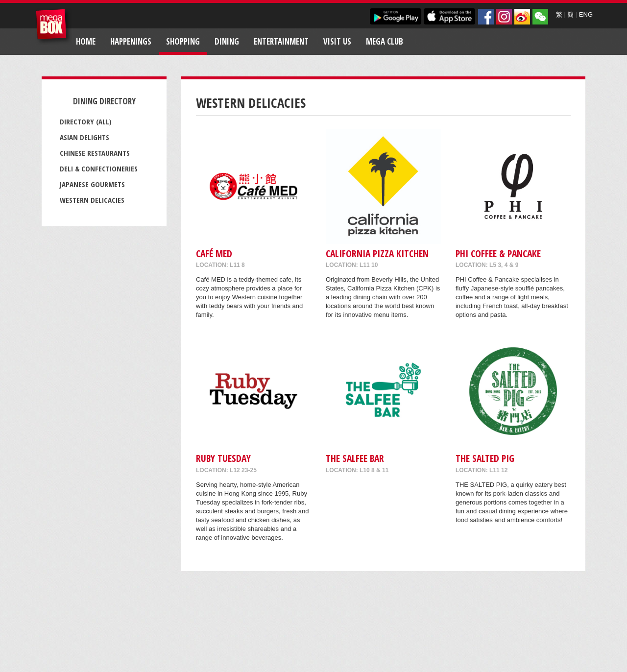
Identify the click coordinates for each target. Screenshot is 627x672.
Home (86, 41)
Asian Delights (84, 137)
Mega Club (385, 41)
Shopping (183, 41)
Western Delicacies (92, 200)
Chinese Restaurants (95, 153)
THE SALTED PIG (485, 458)
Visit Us (337, 41)
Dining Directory (104, 101)
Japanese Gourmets (92, 184)
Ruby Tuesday (223, 458)
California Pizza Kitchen (377, 253)
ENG (586, 14)
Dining (227, 41)
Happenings (131, 41)
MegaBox (54, 27)
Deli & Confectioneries (99, 168)
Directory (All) (86, 121)
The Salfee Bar (355, 458)
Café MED (214, 253)
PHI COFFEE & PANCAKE (498, 253)
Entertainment (281, 41)
